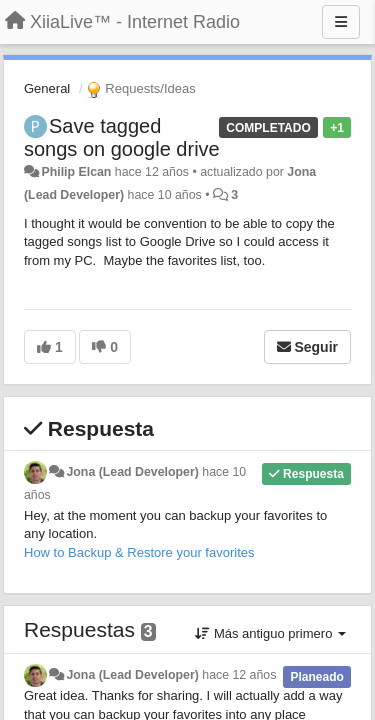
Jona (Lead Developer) (132, 472)
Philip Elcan (76, 172)
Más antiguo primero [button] (270, 633)
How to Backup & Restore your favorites (139, 552)
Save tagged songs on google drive (122, 137)
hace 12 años (239, 675)
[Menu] (341, 22)
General (47, 88)
